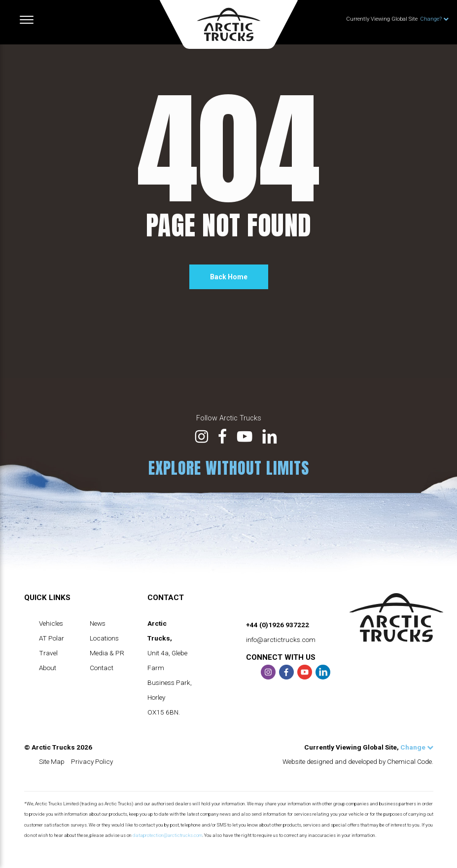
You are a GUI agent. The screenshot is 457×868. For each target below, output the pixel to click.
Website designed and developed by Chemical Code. (358, 761)
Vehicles (51, 623)
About (48, 668)
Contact (102, 668)
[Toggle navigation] (27, 20)
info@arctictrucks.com (281, 640)
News (98, 623)
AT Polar (52, 638)
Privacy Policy (92, 761)
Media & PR (107, 653)
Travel (48, 653)
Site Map (52, 761)
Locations (104, 638)
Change (417, 747)
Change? (434, 19)
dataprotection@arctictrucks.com (167, 835)
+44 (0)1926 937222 (278, 625)
